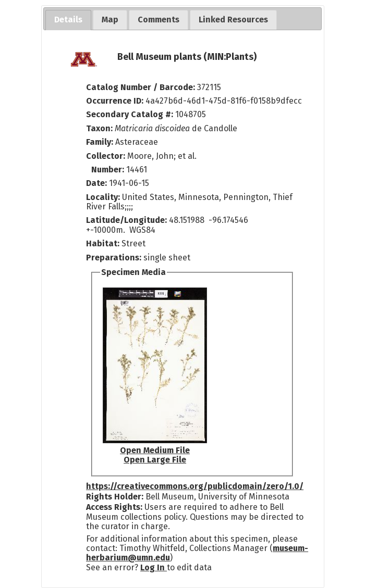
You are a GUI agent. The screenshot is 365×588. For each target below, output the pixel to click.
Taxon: (99, 128)
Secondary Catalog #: (130, 114)
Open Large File (155, 460)
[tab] (68, 20)
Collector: (107, 156)
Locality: (103, 197)
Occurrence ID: (116, 101)
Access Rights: (114, 507)
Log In (154, 567)
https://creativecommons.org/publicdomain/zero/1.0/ (195, 486)
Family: (100, 142)
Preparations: (114, 258)
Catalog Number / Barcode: (142, 87)
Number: (109, 170)
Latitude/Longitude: (126, 220)
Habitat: (104, 243)
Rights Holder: (115, 497)
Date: (96, 183)
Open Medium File (155, 450)
